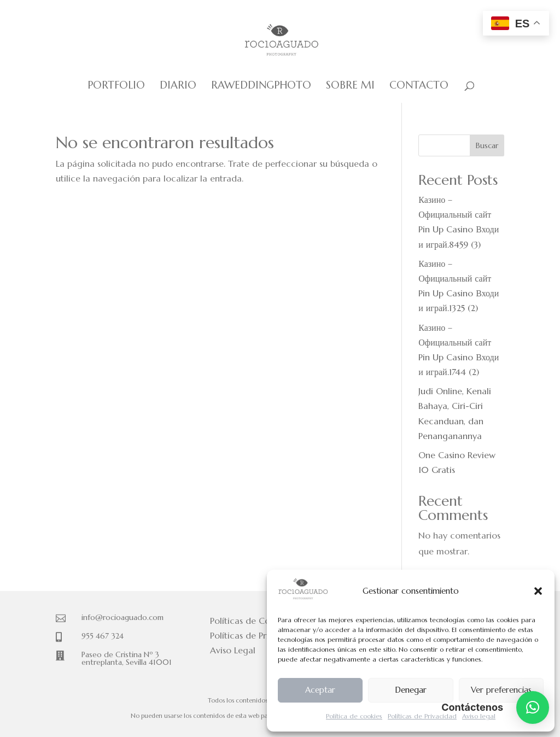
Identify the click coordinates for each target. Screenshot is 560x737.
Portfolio (116, 86)
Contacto (419, 86)
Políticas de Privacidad (422, 716)
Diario (178, 86)
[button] (538, 591)
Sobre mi (350, 86)
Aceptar (320, 690)
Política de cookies (354, 716)
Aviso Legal (233, 650)
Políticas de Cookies (250, 621)
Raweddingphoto (261, 86)
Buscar (487, 145)
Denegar (411, 690)
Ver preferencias (501, 690)
